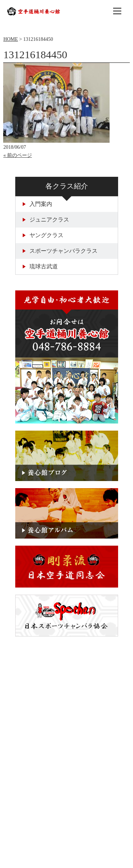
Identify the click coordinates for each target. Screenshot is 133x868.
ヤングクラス (43, 235)
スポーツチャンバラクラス (60, 251)
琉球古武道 (40, 266)
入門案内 (37, 204)
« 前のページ (18, 155)
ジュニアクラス (46, 220)
